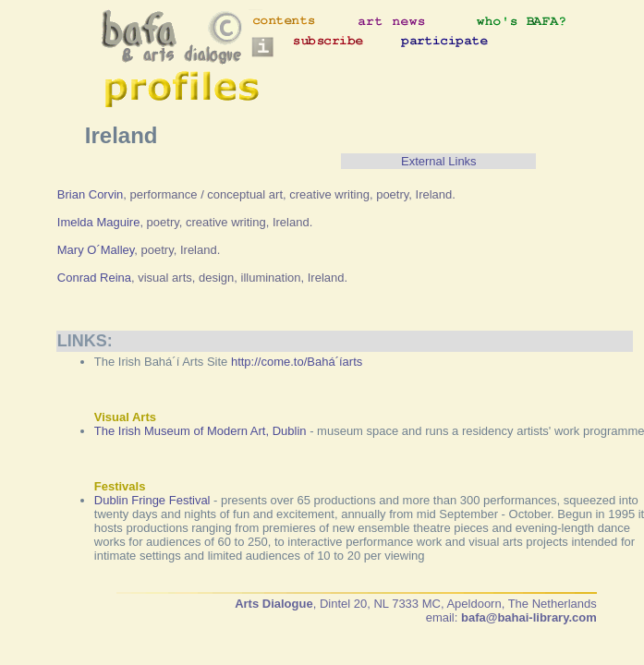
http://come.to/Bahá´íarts (297, 362)
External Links (439, 161)
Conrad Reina (94, 278)
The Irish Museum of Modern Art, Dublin (200, 431)
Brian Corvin (91, 194)
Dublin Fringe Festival (152, 500)
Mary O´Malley (96, 250)
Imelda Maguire (99, 222)
